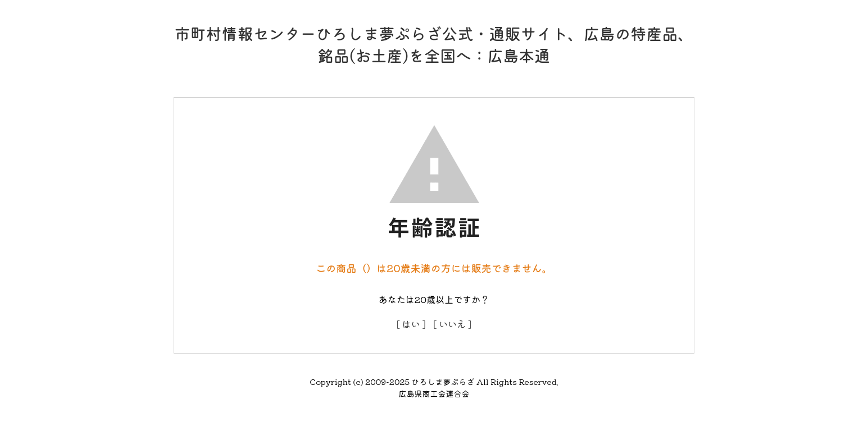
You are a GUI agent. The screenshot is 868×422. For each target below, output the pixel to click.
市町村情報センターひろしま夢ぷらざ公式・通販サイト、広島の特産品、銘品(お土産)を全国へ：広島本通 (434, 44)
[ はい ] (411, 324)
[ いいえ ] (453, 324)
